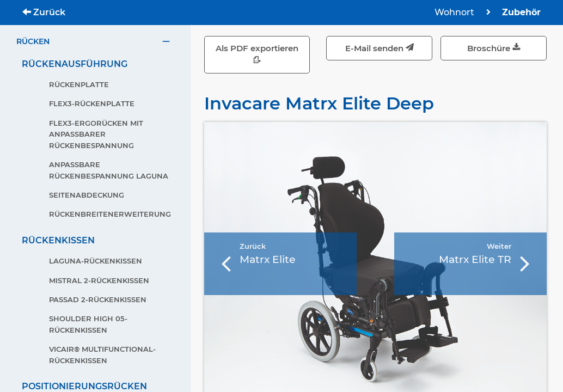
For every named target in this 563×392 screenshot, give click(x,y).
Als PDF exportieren (257, 55)
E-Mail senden (380, 48)
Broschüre (494, 48)
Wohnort (455, 12)
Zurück (44, 12)
